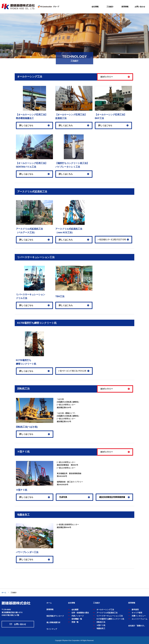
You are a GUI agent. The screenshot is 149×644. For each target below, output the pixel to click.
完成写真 (63, 497)
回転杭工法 (101, 622)
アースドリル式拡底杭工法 (107, 613)
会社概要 (75, 610)
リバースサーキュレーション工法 (110, 616)
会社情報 (95, 7)
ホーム (4, 593)
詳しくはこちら (26, 125)
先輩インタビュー (139, 616)
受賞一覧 (75, 622)
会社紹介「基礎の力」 (137, 626)
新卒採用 (135, 610)
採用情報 (125, 7)
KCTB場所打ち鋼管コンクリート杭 (110, 619)
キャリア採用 (137, 613)
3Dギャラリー (107, 77)
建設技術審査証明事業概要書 (112, 497)
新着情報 (50, 609)
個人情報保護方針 (53, 622)
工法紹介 (110, 7)
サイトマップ (52, 629)
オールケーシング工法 (105, 610)
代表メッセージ (78, 616)
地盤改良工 (101, 628)
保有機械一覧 (77, 619)
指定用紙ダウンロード (55, 616)
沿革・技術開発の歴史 (80, 613)
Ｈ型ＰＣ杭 (101, 625)
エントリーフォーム (140, 619)
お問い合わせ (140, 7)
